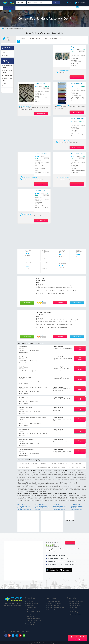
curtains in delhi (7, 75)
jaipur (38, 38)
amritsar (44, 38)
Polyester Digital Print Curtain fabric (80, 251)
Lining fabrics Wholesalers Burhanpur (61, 504)
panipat (32, 38)
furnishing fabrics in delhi (6, 90)
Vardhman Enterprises (26, 439)
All (4, 52)
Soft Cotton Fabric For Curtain (62, 251)
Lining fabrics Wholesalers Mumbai (24, 508)
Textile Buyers (73, 607)
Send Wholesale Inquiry (78, 638)
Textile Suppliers (74, 603)
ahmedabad (53, 38)
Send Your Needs (77, 302)
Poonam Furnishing (65, 140)
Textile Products (74, 609)
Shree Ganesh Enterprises (62, 105)
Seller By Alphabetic (33, 618)
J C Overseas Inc (64, 177)
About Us (30, 601)
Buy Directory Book (75, 613)
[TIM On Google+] (9, 635)
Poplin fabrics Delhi (75, 463)
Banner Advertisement (55, 603)
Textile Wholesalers (75, 605)
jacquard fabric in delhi (7, 66)
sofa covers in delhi (7, 85)
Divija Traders (23, 366)
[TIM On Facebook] (6, 635)
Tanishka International (26, 449)
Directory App (75, 7)
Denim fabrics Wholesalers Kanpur (24, 504)
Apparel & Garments (22, 8)
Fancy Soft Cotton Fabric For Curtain (46, 83)
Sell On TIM (8, 12)
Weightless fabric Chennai (42, 466)
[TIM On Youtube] (20, 635)
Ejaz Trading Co (24, 356)
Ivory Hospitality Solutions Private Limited (33, 386)
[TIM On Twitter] (13, 635)
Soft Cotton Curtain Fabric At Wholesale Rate (46, 251)
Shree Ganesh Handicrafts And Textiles (32, 177)
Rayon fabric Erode (41, 463)
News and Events (33, 603)
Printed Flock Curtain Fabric (44, 190)
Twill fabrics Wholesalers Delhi (77, 508)
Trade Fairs (31, 605)
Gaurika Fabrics (24, 346)
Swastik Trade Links (25, 407)
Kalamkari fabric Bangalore (26, 463)
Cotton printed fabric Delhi (77, 466)
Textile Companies (63, 8)
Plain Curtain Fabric (28, 250)
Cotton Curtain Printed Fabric (29, 263)
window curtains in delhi (7, 80)
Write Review (70, 542)
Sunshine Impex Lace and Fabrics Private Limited (32, 418)
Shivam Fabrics (24, 429)
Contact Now (27, 302)
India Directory (73, 611)
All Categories (9, 8)
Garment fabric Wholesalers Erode (77, 504)
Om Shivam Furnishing (25, 106)
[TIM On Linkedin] (17, 635)
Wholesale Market (36, 8)
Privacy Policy (31, 607)
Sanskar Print (23, 396)
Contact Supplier (76, 77)
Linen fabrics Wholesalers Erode (59, 508)
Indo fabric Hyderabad (24, 466)
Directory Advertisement (56, 607)
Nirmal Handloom (65, 70)
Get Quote (27, 255)
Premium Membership (55, 601)
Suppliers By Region (50, 8)
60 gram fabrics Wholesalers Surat (41, 504)
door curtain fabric (45, 263)
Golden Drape (28, 213)
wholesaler (6, 55)
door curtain (62, 263)
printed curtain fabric (78, 118)
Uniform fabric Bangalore (60, 463)
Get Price (60, 302)
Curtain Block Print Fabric (43, 153)
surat (60, 38)
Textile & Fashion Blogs (76, 601)
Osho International (25, 376)
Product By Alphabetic (34, 620)
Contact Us (52, 609)
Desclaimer (31, 616)
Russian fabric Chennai (59, 466)
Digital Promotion (53, 605)
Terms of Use (31, 609)
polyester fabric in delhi (7, 71)
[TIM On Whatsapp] (24, 635)
